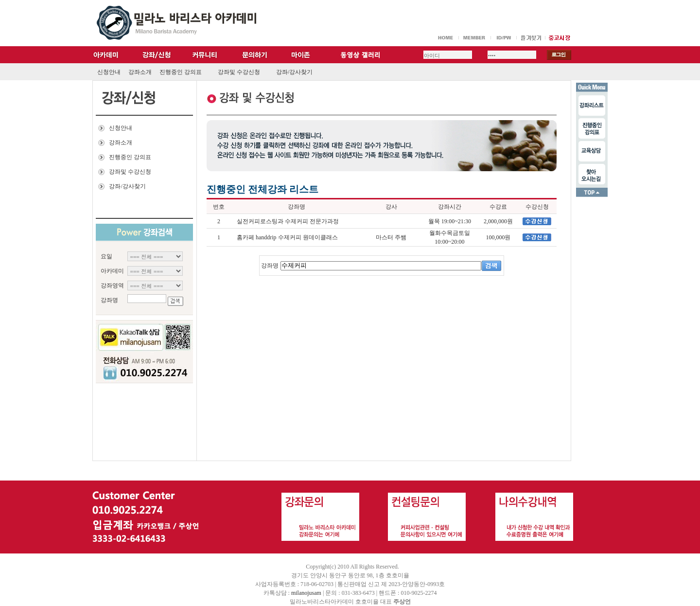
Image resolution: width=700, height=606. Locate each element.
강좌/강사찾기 (294, 72)
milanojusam (306, 593)
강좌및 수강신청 (239, 72)
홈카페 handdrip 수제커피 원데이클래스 (287, 237)
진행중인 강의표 (181, 72)
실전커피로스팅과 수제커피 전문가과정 (288, 221)
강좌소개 (140, 72)
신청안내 (109, 72)
